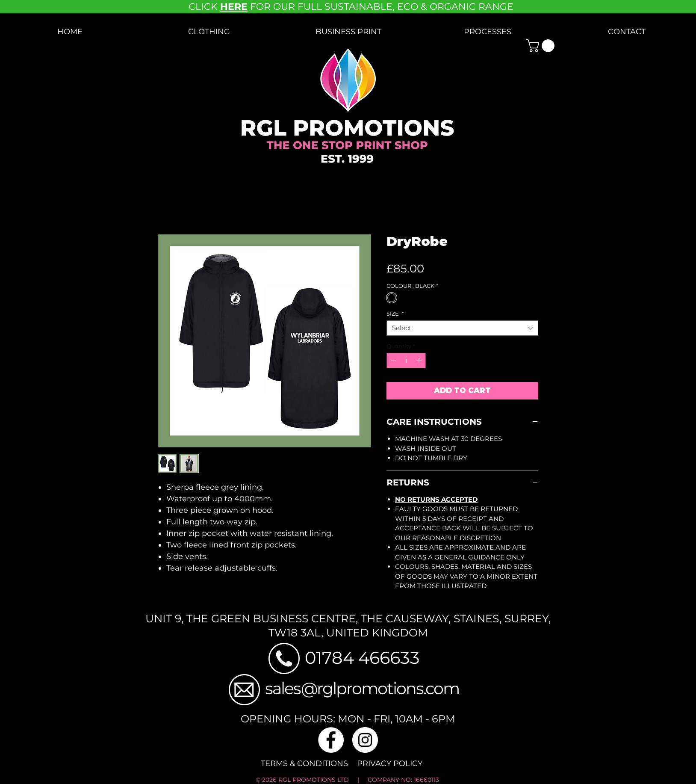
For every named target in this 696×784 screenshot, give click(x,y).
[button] (209, 32)
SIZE (395, 314)
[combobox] (462, 328)
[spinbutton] (406, 361)
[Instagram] (365, 740)
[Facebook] (331, 740)
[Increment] (420, 361)
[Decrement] (393, 361)
